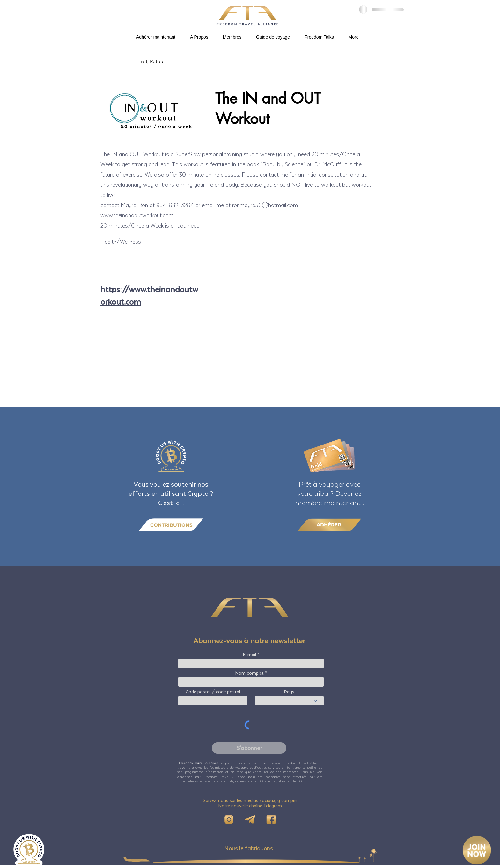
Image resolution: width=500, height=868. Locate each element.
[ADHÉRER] (329, 525)
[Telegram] (250, 820)
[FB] (271, 820)
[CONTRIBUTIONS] (171, 525)
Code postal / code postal (213, 692)
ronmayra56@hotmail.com (265, 205)
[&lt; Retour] (162, 61)
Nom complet (250, 673)
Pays (289, 692)
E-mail (250, 655)
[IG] (229, 820)
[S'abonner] (249, 748)
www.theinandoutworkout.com (137, 215)
